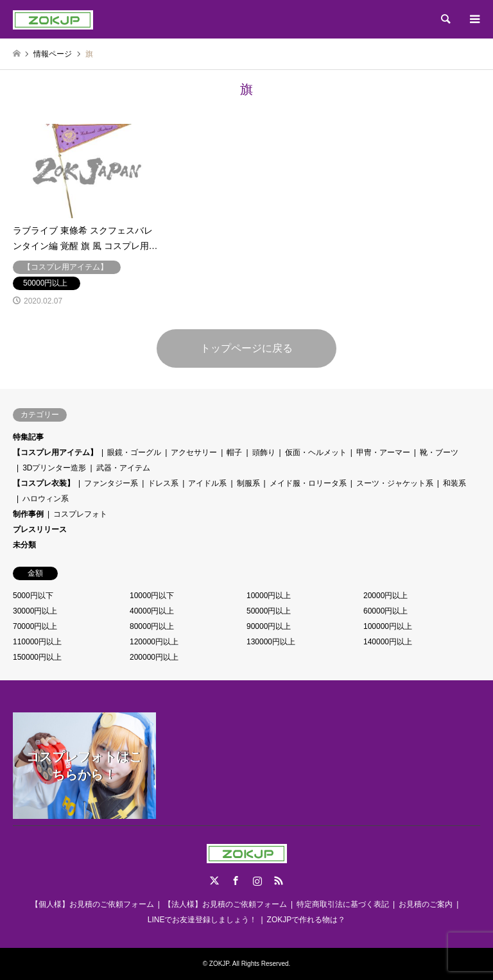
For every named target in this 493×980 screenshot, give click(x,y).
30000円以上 (35, 611)
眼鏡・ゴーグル (134, 452)
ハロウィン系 (46, 499)
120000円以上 (154, 642)
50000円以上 (269, 611)
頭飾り (264, 452)
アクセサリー (194, 452)
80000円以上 (152, 626)
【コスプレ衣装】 (44, 483)
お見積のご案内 (426, 904)
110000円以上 (37, 642)
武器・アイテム (123, 468)
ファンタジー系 (111, 483)
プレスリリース (40, 529)
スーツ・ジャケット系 (395, 483)
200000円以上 (154, 657)
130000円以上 (271, 642)
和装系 (454, 483)
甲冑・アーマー (383, 452)
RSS (279, 881)
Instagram (257, 881)
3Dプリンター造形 (54, 468)
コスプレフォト (80, 514)
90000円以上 (269, 626)
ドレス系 (163, 483)
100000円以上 (388, 626)
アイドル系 (207, 483)
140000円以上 (388, 642)
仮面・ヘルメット (316, 452)
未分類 (24, 545)
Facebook (236, 881)
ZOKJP (219, 964)
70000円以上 (35, 626)
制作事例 (28, 514)
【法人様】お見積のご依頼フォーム (225, 904)
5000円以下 (33, 596)
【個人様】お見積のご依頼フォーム (92, 904)
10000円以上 (269, 596)
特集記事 (28, 437)
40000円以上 (152, 611)
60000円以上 (385, 611)
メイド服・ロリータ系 (308, 483)
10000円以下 (152, 596)
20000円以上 (385, 596)
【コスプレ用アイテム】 (55, 452)
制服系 (248, 483)
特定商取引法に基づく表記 (343, 904)
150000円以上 (37, 657)
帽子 (234, 452)
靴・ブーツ (439, 452)
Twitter (214, 881)
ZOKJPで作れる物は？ (307, 920)
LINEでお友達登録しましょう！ (203, 920)
